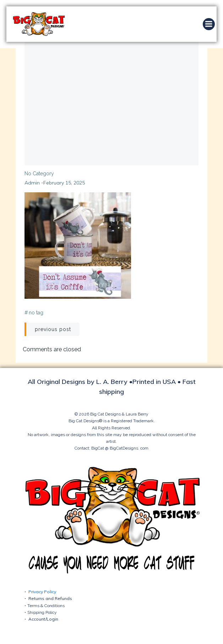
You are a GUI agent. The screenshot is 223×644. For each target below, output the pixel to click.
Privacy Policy (42, 592)
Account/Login (43, 619)
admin (32, 183)
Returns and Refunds (50, 598)
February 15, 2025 (64, 183)
